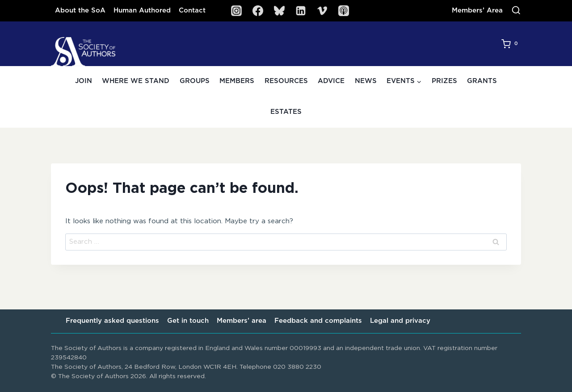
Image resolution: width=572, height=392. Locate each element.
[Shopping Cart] (511, 44)
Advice (331, 81)
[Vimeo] (322, 11)
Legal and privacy (400, 321)
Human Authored (142, 10)
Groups (195, 81)
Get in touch (188, 321)
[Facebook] (258, 11)
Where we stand (136, 81)
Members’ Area (477, 10)
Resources (286, 81)
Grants (482, 81)
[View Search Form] (516, 11)
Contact (192, 10)
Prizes (444, 81)
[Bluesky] (279, 11)
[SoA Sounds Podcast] (344, 11)
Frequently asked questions (112, 321)
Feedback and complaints (318, 321)
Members (237, 81)
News (366, 81)
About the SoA (80, 10)
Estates (286, 112)
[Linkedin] (301, 11)
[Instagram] (236, 11)
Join (84, 81)
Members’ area (242, 321)
